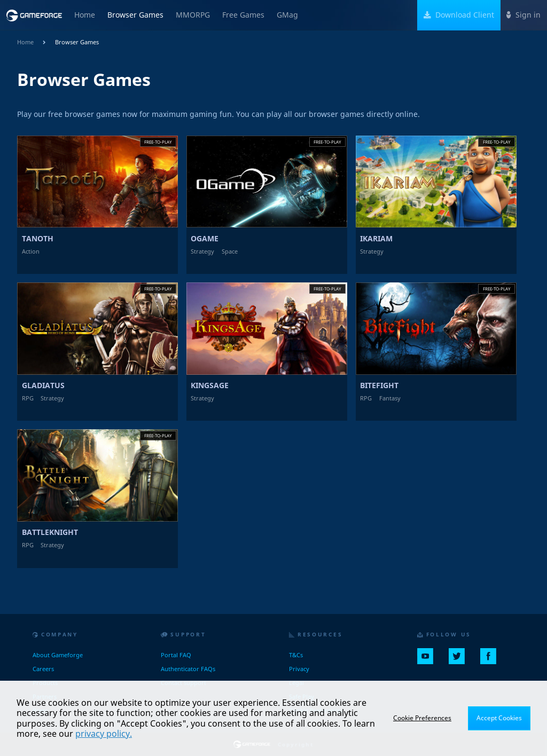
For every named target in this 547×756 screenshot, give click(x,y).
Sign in (523, 15)
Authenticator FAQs (188, 669)
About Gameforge (58, 655)
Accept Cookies (499, 718)
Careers (43, 669)
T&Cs (296, 655)
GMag (287, 15)
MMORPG (193, 15)
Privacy (299, 669)
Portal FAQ (176, 655)
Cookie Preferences (422, 718)
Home (85, 15)
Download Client (459, 15)
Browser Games (135, 15)
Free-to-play (158, 142)
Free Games (243, 15)
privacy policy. (104, 734)
